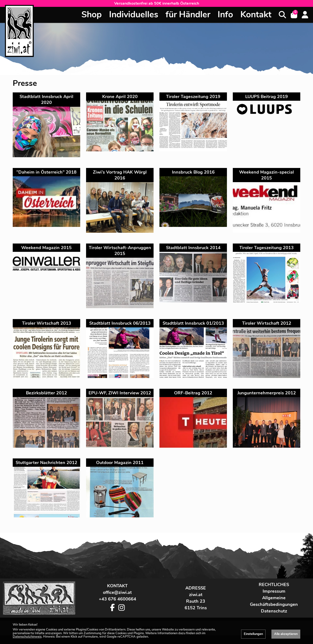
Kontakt (256, 15)
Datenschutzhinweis (27, 637)
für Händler (188, 15)
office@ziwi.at (117, 601)
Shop (92, 15)
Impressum (274, 600)
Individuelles (134, 15)
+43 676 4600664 (117, 608)
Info (225, 15)
